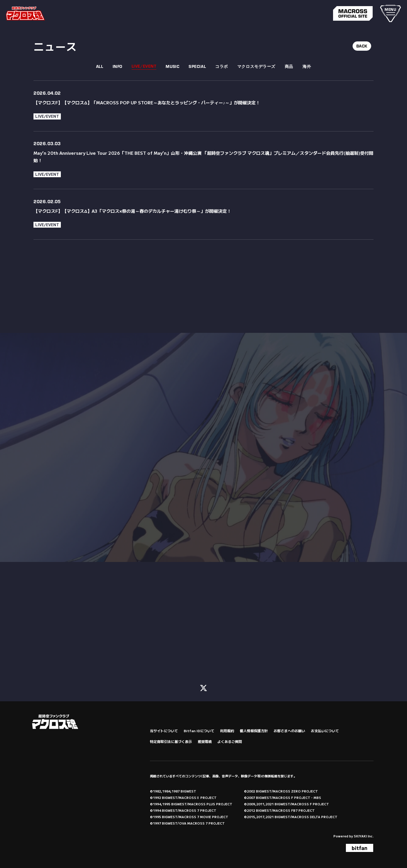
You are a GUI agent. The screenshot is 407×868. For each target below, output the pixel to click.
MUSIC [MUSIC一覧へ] (172, 66)
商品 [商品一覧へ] (289, 66)
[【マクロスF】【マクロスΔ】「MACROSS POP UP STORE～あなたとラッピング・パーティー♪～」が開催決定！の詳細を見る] (203, 106)
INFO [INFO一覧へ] (117, 66)
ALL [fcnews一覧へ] (100, 66)
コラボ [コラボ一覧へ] (222, 66)
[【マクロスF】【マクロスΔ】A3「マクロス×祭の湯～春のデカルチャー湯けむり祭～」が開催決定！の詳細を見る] (203, 214)
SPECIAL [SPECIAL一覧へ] (197, 66)
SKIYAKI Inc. (364, 835)
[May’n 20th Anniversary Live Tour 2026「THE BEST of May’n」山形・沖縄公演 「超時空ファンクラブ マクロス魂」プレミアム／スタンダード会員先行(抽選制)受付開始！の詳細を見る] (203, 160)
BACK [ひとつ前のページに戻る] (362, 46)
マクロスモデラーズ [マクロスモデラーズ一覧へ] (256, 66)
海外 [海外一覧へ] (307, 66)
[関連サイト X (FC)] (203, 687)
